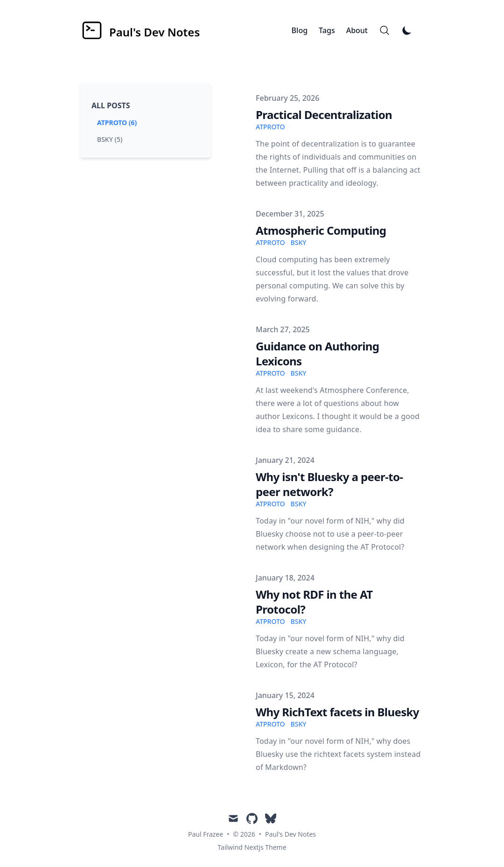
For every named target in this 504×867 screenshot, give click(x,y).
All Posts (111, 105)
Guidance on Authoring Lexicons (317, 353)
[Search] (385, 30)
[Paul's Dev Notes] (140, 30)
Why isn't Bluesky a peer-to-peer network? (329, 484)
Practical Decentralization (324, 115)
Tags (327, 30)
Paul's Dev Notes (290, 834)
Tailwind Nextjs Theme (252, 847)
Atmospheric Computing (321, 230)
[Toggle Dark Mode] (407, 30)
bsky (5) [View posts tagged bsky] (110, 139)
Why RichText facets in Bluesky (337, 712)
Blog (300, 30)
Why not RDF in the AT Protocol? (314, 602)
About (357, 30)
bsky (299, 242)
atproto (270, 127)
